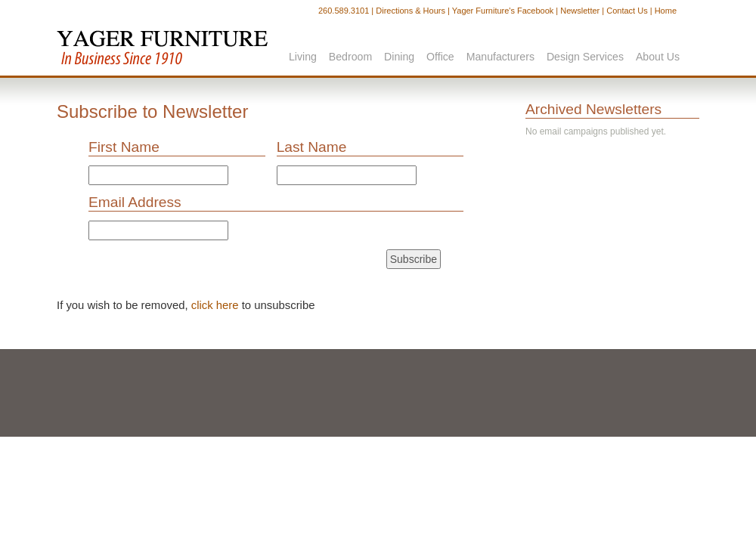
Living (303, 57)
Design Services (585, 57)
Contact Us (627, 11)
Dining (399, 57)
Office (440, 57)
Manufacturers (500, 57)
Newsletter (580, 11)
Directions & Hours (411, 11)
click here (215, 305)
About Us (658, 57)
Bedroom (350, 57)
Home (666, 11)
